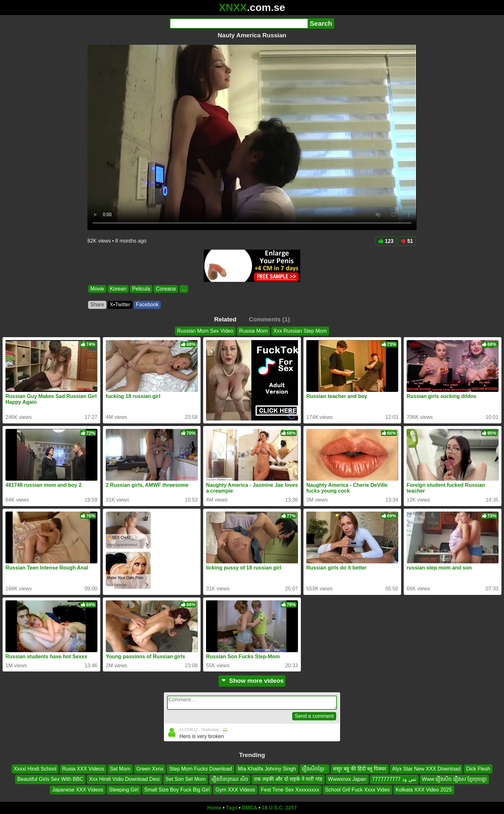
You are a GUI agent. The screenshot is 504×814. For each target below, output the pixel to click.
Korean (118, 289)
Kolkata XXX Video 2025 (424, 790)
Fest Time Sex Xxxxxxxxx (290, 790)
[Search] (239, 23)
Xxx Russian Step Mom (300, 331)
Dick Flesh (478, 769)
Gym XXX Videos (235, 790)
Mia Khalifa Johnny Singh (267, 769)
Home (214, 808)
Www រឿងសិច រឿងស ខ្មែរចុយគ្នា (455, 779)
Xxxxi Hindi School (35, 769)
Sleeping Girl (124, 790)
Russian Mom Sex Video (205, 331)
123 (386, 241)
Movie (97, 289)
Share (97, 305)
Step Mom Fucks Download (201, 769)
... (184, 289)
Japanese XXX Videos (78, 790)
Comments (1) (269, 319)
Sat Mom (120, 769)
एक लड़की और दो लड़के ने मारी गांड (288, 779)
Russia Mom (253, 331)
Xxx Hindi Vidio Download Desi (124, 779)
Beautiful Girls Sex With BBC (50, 779)
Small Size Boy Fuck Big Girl (177, 790)
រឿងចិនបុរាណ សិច (230, 779)
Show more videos (252, 681)
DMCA (249, 808)
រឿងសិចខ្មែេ (315, 769)
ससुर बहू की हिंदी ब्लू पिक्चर (360, 769)
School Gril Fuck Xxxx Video (357, 790)
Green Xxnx (150, 769)
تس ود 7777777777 (394, 779)
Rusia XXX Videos (83, 769)
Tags (232, 808)
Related (225, 319)
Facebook (147, 305)
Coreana (166, 289)
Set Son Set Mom (186, 779)
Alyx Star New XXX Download (426, 769)
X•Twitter (120, 305)
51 (407, 241)
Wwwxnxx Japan (347, 779)
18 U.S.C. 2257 (279, 808)
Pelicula (141, 289)
